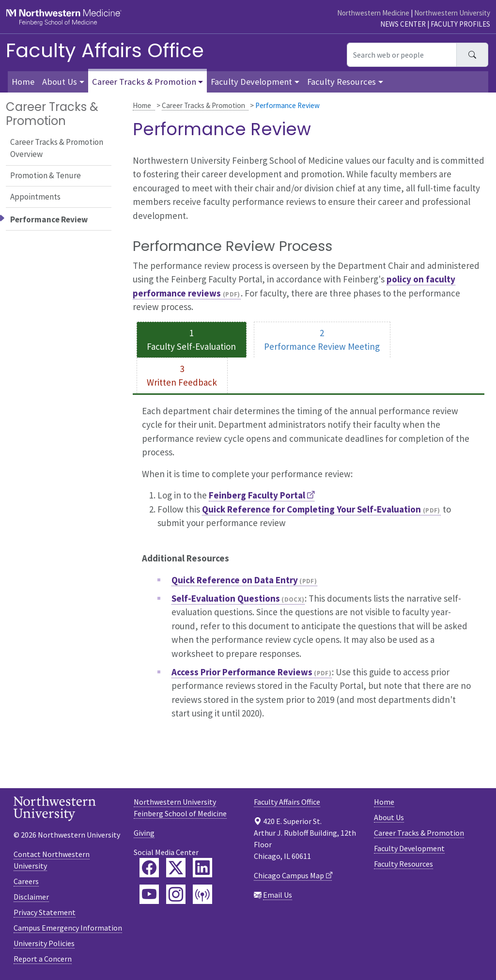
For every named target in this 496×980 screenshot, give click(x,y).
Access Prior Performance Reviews (242, 672)
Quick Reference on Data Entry (235, 580)
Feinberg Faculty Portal (257, 495)
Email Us (278, 895)
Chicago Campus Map (289, 875)
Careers (26, 881)
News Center (403, 24)
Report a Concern (43, 959)
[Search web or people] (402, 55)
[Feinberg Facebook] (149, 868)
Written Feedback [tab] (182, 382)
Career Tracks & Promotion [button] (144, 82)
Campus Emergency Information (68, 928)
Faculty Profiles (460, 24)
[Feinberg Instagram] (176, 894)
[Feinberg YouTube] (149, 894)
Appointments (35, 197)
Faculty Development (409, 848)
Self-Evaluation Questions (226, 598)
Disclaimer (31, 897)
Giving (144, 833)
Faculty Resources (403, 864)
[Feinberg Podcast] (202, 894)
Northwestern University (452, 13)
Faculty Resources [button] (341, 82)
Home (142, 105)
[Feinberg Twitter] (176, 868)
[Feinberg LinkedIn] (202, 868)
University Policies (44, 943)
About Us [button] (60, 82)
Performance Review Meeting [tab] (322, 346)
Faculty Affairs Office (105, 50)
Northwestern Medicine (373, 13)
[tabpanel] (309, 568)
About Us (389, 817)
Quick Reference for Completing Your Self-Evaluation (311, 509)
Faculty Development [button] (251, 82)
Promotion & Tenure (46, 175)
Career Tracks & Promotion (203, 105)
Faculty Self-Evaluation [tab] (191, 346)
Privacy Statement (45, 912)
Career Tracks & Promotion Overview (57, 148)
